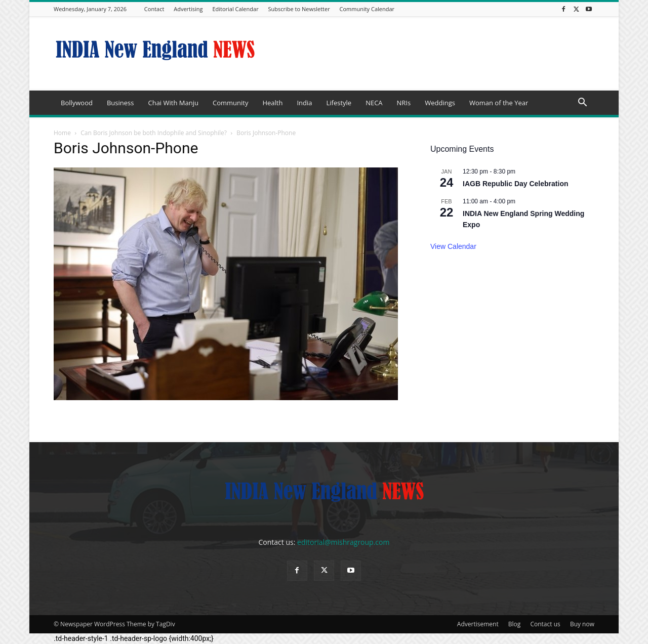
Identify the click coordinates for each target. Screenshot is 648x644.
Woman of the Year (499, 103)
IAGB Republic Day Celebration (515, 184)
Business (120, 103)
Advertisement (478, 624)
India (304, 103)
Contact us (545, 624)
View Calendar (453, 246)
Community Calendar (367, 9)
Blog (515, 624)
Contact (154, 9)
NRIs (404, 103)
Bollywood (77, 103)
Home (62, 133)
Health (272, 103)
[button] (582, 103)
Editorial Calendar (235, 9)
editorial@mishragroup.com (343, 542)
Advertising (188, 9)
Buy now (582, 624)
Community (230, 103)
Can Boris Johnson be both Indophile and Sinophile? (154, 133)
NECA (374, 103)
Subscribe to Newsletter (299, 9)
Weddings (440, 103)
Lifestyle (339, 103)
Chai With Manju (173, 103)
